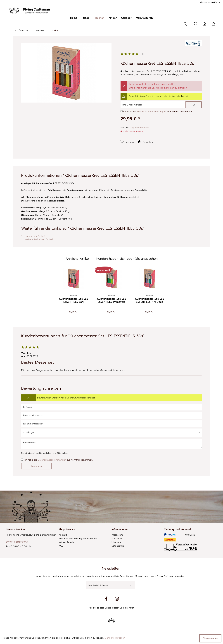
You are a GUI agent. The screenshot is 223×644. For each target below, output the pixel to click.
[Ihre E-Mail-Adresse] (111, 415)
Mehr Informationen (115, 638)
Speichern (36, 466)
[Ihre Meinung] (111, 444)
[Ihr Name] (111, 407)
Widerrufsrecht (67, 542)
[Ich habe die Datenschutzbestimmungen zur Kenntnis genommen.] (122, 111)
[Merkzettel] (195, 24)
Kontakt (63, 535)
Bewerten (145, 142)
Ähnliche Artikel (77, 259)
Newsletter (117, 539)
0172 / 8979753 (17, 542)
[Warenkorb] (215, 24)
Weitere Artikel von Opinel (37, 239)
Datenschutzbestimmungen (151, 112)
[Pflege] (86, 18)
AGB (61, 546)
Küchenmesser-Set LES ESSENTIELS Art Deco (150, 299)
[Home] (74, 18)
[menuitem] (74, 18)
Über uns (116, 542)
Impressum (117, 535)
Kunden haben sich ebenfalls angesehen (127, 259)
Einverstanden (210, 638)
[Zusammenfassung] (111, 424)
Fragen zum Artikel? (33, 236)
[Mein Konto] (205, 24)
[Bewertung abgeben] (111, 433)
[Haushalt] (99, 18)
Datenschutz (118, 546)
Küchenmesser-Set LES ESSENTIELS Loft (74, 299)
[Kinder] (113, 18)
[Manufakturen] (144, 18)
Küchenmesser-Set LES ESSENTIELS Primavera (112, 299)
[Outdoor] (126, 18)
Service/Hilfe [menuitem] (209, 3)
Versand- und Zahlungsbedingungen (78, 539)
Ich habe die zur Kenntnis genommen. (158, 112)
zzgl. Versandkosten (140, 128)
